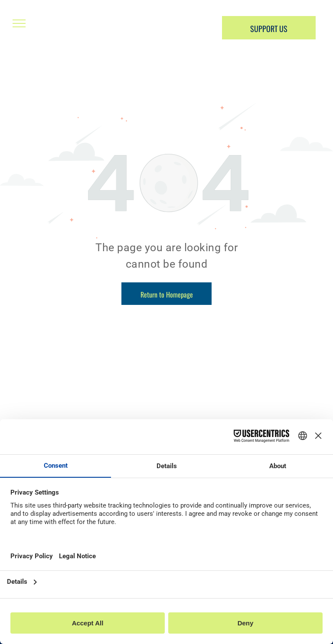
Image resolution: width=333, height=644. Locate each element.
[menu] (19, 23)
